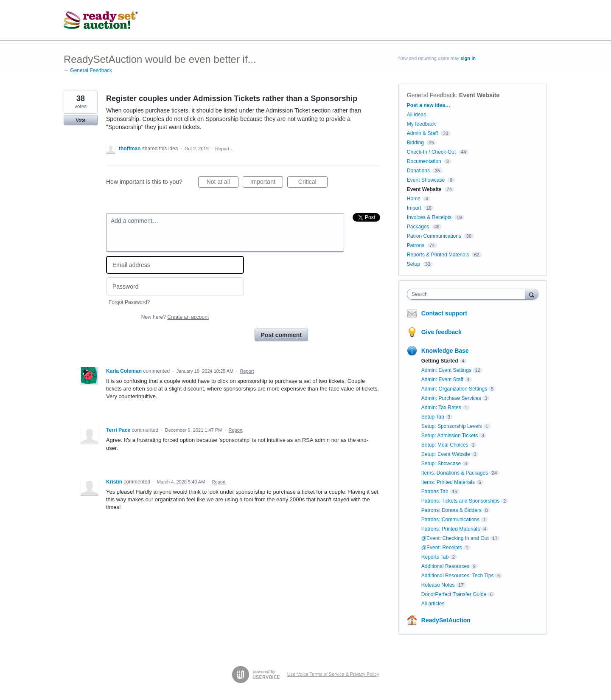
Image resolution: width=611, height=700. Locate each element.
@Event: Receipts (442, 548)
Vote (80, 120)
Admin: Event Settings (446, 370)
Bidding (415, 143)
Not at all (223, 183)
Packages (418, 227)
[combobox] (468, 294)
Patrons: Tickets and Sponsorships (461, 501)
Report (247, 371)
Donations (418, 171)
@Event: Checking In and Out (455, 538)
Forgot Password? (129, 302)
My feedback (421, 124)
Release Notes (438, 585)
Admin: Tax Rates (441, 408)
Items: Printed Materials (448, 482)
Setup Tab (433, 417)
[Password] (175, 286)
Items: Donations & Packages (455, 473)
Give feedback (441, 332)
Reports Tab (435, 557)
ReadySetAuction (446, 620)
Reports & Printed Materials (438, 255)
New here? (175, 317)
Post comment (281, 335)
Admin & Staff (422, 133)
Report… (224, 149)
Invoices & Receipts (429, 217)
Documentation (424, 161)
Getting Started (440, 361)
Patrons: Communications (450, 520)
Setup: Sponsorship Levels (452, 426)
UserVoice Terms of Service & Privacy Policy (333, 674)
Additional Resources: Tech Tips (458, 576)
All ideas (416, 115)
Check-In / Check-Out (431, 152)
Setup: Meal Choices (445, 445)
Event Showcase (426, 180)
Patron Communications (434, 236)
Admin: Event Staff (442, 380)
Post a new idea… (429, 105)
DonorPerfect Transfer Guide (454, 594)
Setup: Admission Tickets (450, 436)
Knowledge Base (445, 351)
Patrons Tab (435, 492)
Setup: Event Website (446, 454)
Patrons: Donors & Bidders (451, 510)
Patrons (416, 245)
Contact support (444, 313)
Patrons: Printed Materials (451, 529)
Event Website (479, 95)
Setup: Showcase (441, 464)
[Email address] (175, 265)
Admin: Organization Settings (454, 389)
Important (267, 183)
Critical (313, 183)
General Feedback (431, 95)
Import (414, 208)
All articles (433, 604)
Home (414, 199)
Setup (413, 264)
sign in (468, 58)
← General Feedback (88, 70)
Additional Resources (445, 566)
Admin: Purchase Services (451, 398)
